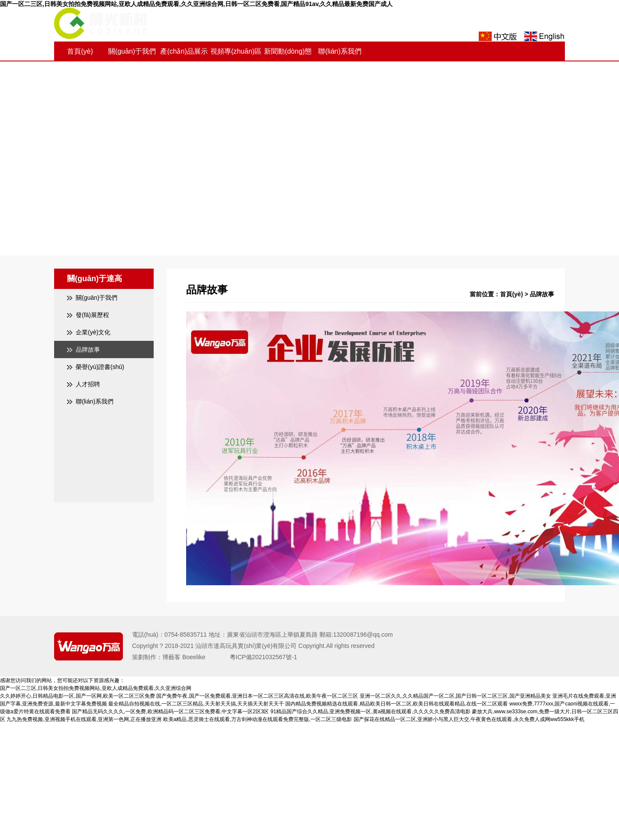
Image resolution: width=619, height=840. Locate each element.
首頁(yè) (80, 51)
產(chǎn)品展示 (184, 51)
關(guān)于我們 (132, 51)
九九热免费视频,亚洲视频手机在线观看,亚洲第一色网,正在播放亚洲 (84, 719)
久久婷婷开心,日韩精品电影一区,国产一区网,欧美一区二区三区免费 (77, 696)
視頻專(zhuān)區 (236, 51)
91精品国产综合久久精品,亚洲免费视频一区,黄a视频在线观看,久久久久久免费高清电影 (371, 712)
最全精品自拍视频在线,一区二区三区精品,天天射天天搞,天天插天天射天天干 (196, 704)
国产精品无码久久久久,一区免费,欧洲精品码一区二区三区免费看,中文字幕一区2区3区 (170, 712)
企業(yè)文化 (93, 332)
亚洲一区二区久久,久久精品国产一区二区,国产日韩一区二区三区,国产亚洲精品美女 (455, 696)
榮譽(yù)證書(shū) (100, 367)
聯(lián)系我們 (340, 51)
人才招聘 (88, 384)
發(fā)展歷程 (92, 315)
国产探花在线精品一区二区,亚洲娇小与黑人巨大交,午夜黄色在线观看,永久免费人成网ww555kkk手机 (469, 719)
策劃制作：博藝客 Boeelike (175, 657)
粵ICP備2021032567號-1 (258, 657)
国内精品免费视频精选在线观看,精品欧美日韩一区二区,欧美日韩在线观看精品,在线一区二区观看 (397, 704)
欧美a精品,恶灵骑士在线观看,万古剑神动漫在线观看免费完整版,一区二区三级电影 (258, 719)
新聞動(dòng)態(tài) (288, 61)
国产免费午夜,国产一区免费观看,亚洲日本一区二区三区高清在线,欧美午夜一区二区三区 (257, 696)
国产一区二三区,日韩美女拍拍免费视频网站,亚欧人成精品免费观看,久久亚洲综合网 (96, 688)
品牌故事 (88, 349)
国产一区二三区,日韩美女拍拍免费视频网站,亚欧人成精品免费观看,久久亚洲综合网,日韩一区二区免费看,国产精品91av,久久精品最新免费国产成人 (196, 4)
